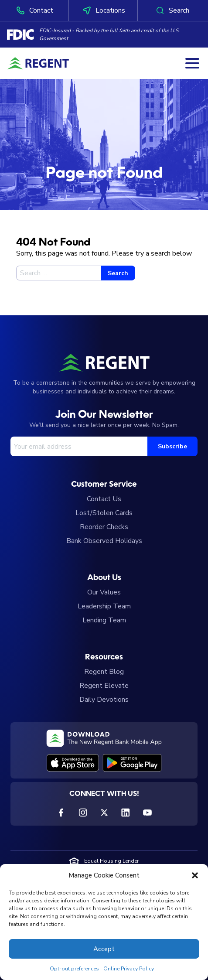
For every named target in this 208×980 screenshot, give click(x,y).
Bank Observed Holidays (104, 541)
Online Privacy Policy (129, 969)
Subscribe (172, 446)
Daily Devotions (104, 700)
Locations (103, 10)
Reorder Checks (104, 527)
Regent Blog (104, 672)
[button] (195, 875)
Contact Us (104, 499)
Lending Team (104, 620)
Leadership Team (104, 606)
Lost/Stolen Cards (104, 513)
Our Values (104, 592)
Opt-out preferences (74, 969)
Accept (104, 949)
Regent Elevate (104, 686)
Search (172, 10)
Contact (34, 10)
